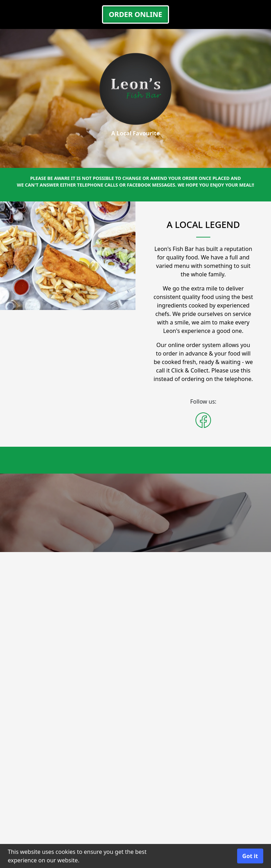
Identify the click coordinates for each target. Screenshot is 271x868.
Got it (250, 856)
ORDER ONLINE (135, 14)
